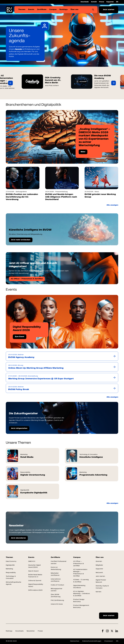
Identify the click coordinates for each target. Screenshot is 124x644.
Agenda (19, 49)
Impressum (109, 641)
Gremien (99, 561)
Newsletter (31, 631)
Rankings (9, 631)
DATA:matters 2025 (35, 590)
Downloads (85, 2)
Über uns (100, 557)
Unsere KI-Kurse (57, 604)
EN (117, 2)
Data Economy (11, 561)
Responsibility (11, 573)
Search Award (33, 571)
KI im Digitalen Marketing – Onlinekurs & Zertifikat (82, 594)
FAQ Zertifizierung (57, 600)
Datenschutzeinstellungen (92, 641)
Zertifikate (55, 557)
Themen (9, 557)
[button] (10, 83)
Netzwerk (99, 573)
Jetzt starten (109, 10)
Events (31, 557)
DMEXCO (32, 561)
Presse (102, 2)
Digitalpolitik (10, 565)
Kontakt (94, 2)
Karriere (98, 592)
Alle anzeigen (112, 205)
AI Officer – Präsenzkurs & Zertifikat (79, 564)
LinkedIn (117, 631)
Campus (77, 557)
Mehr (83, 152)
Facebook (103, 631)
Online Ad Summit (35, 581)
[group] (28, 83)
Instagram (107, 631)
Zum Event (20, 337)
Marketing (9, 569)
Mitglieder (99, 565)
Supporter (110, 2)
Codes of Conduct (57, 585)
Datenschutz (75, 641)
